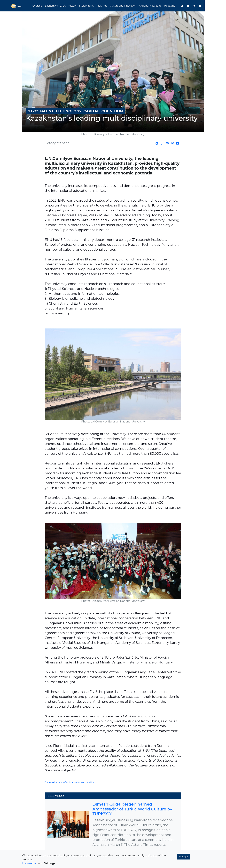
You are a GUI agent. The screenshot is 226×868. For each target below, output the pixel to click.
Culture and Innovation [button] (134, 6)
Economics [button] (62, 6)
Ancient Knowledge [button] (161, 6)
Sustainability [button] (98, 6)
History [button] (83, 6)
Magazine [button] (181, 6)
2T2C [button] (74, 6)
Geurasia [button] (49, 6)
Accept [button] (184, 856)
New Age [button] (113, 6)
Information (30, 863)
